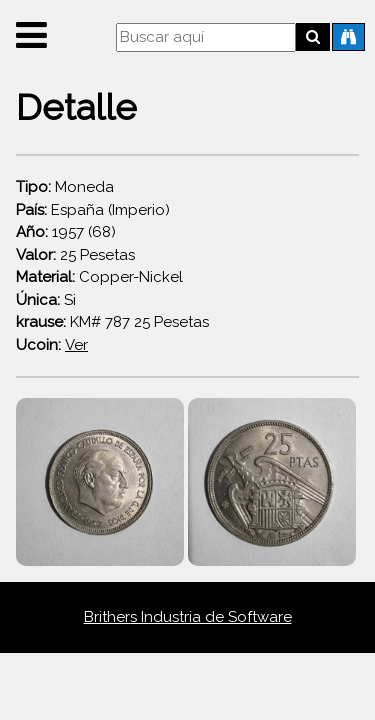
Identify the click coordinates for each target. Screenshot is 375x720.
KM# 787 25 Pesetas (112, 322)
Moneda (65, 187)
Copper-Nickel (99, 277)
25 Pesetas (75, 255)
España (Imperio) (93, 210)
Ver (76, 345)
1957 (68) (66, 232)
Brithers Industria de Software (188, 617)
